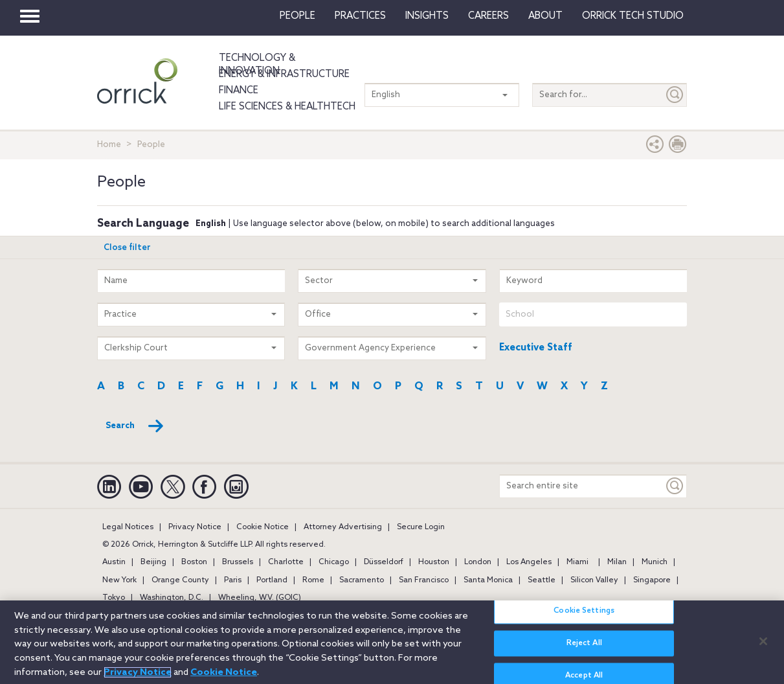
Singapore (652, 580)
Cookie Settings (584, 617)
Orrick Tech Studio (633, 16)
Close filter (127, 248)
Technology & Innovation (257, 65)
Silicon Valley (594, 580)
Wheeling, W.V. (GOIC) (260, 598)
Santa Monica (488, 580)
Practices (360, 16)
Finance (239, 91)
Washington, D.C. (172, 598)
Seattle (542, 580)
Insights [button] (427, 16)
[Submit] (675, 95)
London (478, 562)
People (297, 16)
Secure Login (421, 527)
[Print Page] (678, 147)
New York (119, 580)
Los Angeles (529, 562)
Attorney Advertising (343, 527)
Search (135, 426)
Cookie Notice (263, 527)
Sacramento (362, 580)
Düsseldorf (384, 562)
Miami (577, 562)
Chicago (334, 562)
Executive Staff (536, 348)
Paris (233, 580)
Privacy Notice (195, 527)
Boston (194, 562)
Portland (272, 580)
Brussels (238, 562)
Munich (655, 562)
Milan (617, 562)
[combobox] (593, 314)
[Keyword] (675, 486)
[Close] (763, 648)
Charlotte (286, 562)
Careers (488, 16)
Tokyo (114, 598)
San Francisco (424, 580)
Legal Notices (128, 527)
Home (109, 145)
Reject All (584, 650)
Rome (313, 580)
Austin (114, 562)
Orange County (180, 580)
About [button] (545, 16)
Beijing (153, 562)
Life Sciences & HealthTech (287, 107)
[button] (655, 147)
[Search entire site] (582, 486)
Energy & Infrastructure (284, 74)
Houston (434, 562)
